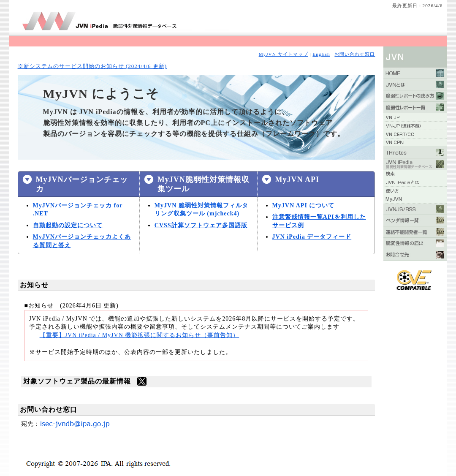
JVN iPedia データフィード (312, 237)
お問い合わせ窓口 (355, 54)
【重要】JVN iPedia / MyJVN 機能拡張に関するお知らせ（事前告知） (140, 335)
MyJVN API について (304, 205)
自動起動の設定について (68, 225)
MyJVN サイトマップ (284, 54)
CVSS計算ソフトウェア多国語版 (201, 225)
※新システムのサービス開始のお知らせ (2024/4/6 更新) (92, 66)
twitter (142, 381)
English (321, 54)
